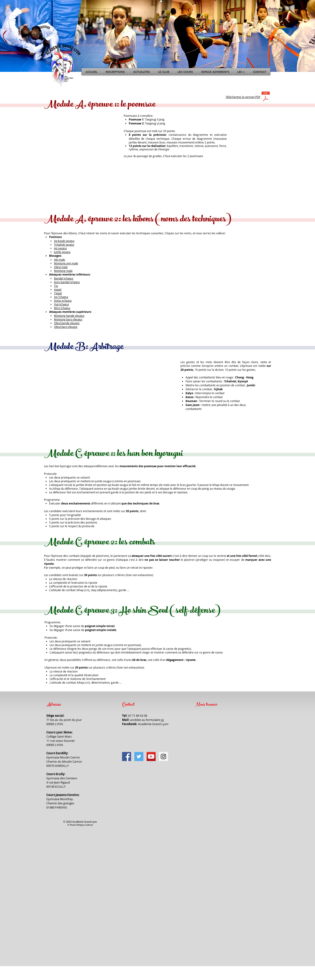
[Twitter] (139, 756)
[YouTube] (151, 756)
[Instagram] (163, 756)
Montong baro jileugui (68, 319)
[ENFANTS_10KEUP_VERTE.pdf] (266, 98)
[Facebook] (127, 756)
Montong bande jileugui (69, 316)
